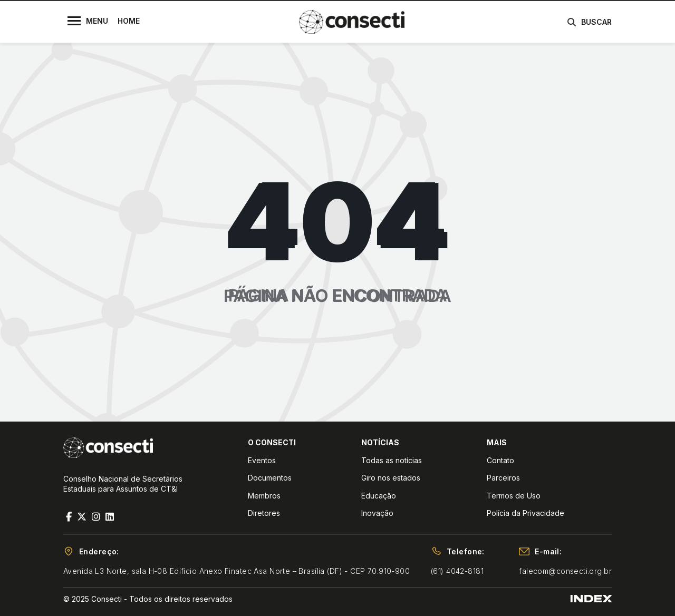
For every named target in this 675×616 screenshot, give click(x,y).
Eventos (262, 460)
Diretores (264, 513)
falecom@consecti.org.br (565, 571)
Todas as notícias (392, 460)
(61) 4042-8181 (457, 571)
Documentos (270, 478)
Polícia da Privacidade (525, 513)
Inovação (377, 513)
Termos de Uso (514, 496)
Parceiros (503, 478)
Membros (264, 496)
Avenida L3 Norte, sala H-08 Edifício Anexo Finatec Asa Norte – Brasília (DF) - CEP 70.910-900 (237, 571)
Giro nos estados (391, 478)
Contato (500, 460)
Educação (379, 496)
